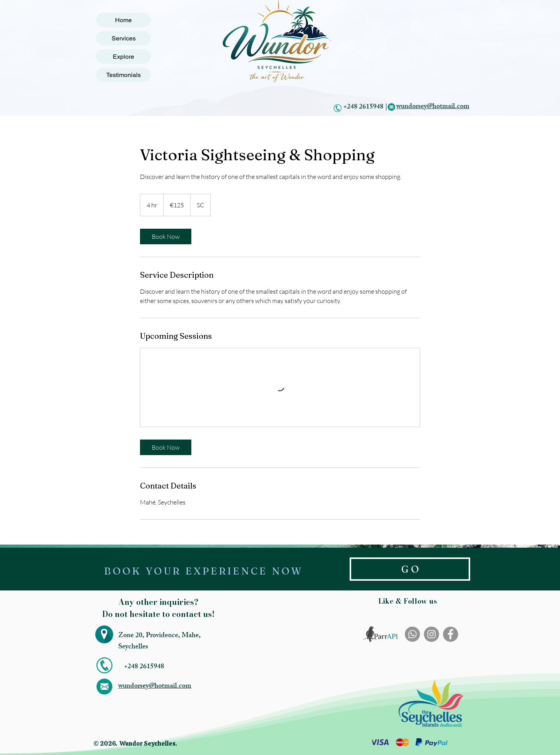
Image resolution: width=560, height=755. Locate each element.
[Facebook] (451, 634)
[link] (166, 236)
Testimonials (123, 75)
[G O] (410, 569)
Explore (123, 57)
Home (123, 20)
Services (124, 38)
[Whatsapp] (412, 634)
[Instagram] (431, 634)
